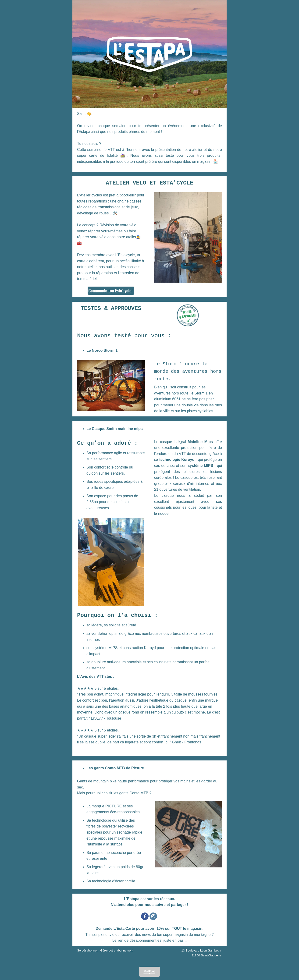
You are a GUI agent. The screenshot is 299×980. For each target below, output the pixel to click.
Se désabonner (87, 950)
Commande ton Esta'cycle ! (111, 291)
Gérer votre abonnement (117, 950)
